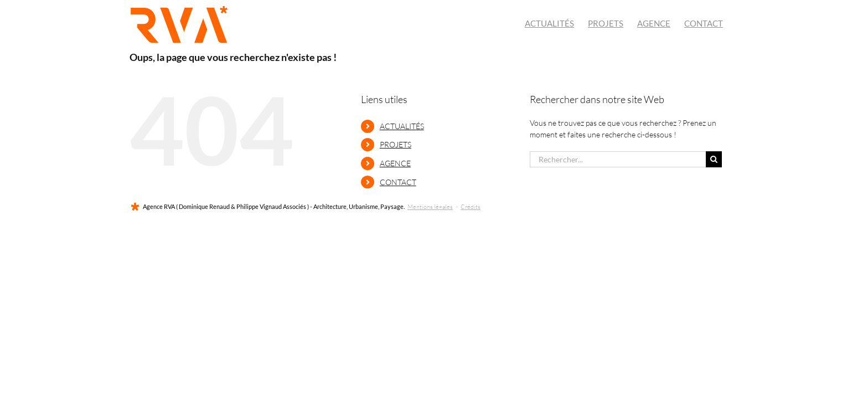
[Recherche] (714, 159)
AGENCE (395, 163)
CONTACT (398, 182)
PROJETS (396, 144)
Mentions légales (430, 207)
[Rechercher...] (618, 159)
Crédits (471, 207)
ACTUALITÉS (402, 126)
